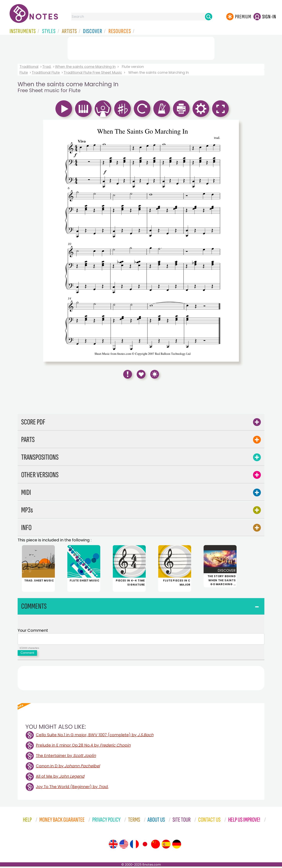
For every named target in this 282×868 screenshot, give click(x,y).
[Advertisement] (141, 48)
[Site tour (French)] (134, 846)
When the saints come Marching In (85, 67)
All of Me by (60, 778)
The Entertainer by (66, 757)
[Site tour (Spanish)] (166, 846)
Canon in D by (68, 767)
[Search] (209, 17)
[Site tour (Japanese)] (145, 846)
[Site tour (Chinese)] (155, 846)
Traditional (29, 67)
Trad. (47, 67)
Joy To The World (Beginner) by (72, 788)
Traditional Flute (46, 72)
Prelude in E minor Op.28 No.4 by (83, 747)
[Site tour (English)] (113, 846)
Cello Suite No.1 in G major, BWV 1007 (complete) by (95, 736)
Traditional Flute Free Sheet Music (93, 72)
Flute (24, 72)
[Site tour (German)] (177, 846)
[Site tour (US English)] (124, 846)
